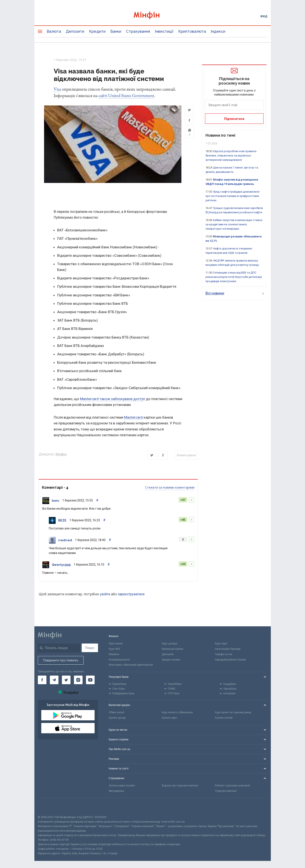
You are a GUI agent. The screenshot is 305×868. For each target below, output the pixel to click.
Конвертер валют (119, 660)
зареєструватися (131, 594)
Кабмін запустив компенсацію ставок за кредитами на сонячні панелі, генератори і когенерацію (234, 224)
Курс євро (221, 644)
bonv (56, 501)
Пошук (90, 648)
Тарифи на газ (224, 654)
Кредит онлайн (171, 660)
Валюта (54, 31)
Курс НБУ (114, 649)
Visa (57, 89)
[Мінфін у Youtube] (90, 680)
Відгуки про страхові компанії (180, 786)
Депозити (75, 31)
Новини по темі (220, 135)
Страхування (138, 31)
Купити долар (117, 718)
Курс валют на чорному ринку (233, 713)
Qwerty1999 (61, 565)
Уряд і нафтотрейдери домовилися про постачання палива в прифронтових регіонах (232, 196)
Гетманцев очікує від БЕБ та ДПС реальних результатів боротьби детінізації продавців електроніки (234, 277)
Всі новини (235, 293)
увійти (105, 594)
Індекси (218, 31)
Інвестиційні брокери (228, 649)
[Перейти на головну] (153, 16)
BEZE (62, 521)
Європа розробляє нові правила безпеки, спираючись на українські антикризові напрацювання (231, 155)
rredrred (65, 540)
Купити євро (169, 718)
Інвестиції (164, 31)
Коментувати (186, 455)
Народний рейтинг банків (230, 660)
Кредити (97, 31)
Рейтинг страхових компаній (232, 786)
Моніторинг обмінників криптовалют (131, 665)
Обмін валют (117, 713)
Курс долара (170, 644)
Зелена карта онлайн (122, 786)
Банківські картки (172, 649)
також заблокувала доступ (122, 399)
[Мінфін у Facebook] (42, 680)
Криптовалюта (192, 31)
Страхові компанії (226, 791)
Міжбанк (114, 654)
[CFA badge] (47, 807)
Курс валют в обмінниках (177, 713)
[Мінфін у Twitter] (66, 680)
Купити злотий (224, 718)
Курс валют (116, 644)
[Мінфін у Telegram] (54, 680)
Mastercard (89, 399)
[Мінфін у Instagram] (78, 680)
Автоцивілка (116, 791)
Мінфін (61, 454)
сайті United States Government (126, 95)
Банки (116, 31)
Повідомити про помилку (61, 661)
